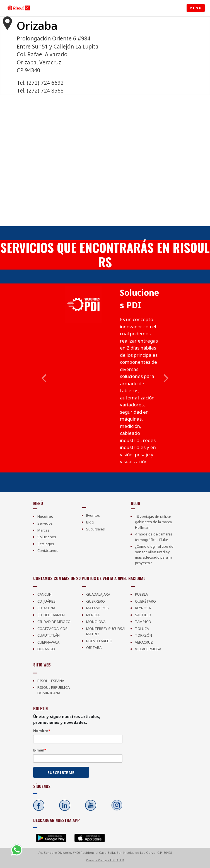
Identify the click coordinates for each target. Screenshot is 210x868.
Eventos (93, 515)
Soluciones (47, 537)
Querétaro (145, 601)
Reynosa (143, 608)
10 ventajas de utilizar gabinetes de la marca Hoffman (153, 522)
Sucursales (96, 529)
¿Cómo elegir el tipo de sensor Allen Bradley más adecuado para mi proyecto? (154, 555)
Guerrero (96, 601)
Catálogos (46, 544)
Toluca (142, 629)
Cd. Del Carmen (51, 615)
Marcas (43, 530)
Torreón (143, 635)
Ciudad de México (54, 622)
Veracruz (144, 642)
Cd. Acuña (46, 608)
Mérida (93, 615)
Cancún (44, 594)
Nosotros (45, 517)
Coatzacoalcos (52, 629)
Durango (46, 649)
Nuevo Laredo (99, 641)
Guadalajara (98, 594)
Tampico (143, 622)
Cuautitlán (49, 635)
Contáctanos (48, 551)
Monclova (96, 622)
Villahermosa (148, 649)
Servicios (45, 523)
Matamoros (97, 608)
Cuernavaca (48, 642)
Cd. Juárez (46, 601)
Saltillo (143, 615)
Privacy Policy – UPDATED (105, 860)
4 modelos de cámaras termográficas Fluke (154, 537)
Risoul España (51, 681)
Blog (90, 522)
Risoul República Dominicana (54, 690)
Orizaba (94, 648)
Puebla (141, 594)
